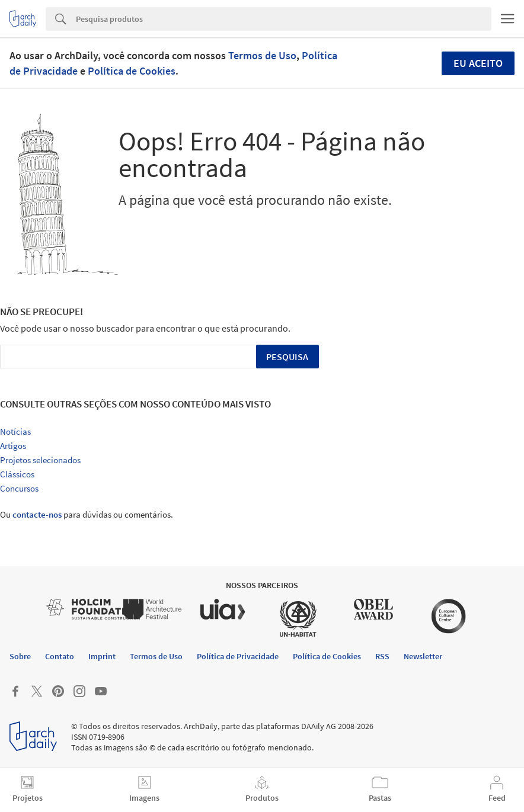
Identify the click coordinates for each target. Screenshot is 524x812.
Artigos (13, 446)
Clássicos (17, 474)
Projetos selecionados (40, 460)
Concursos (19, 488)
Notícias (15, 431)
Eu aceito (478, 63)
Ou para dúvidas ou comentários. (87, 514)
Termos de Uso (262, 55)
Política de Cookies (132, 71)
